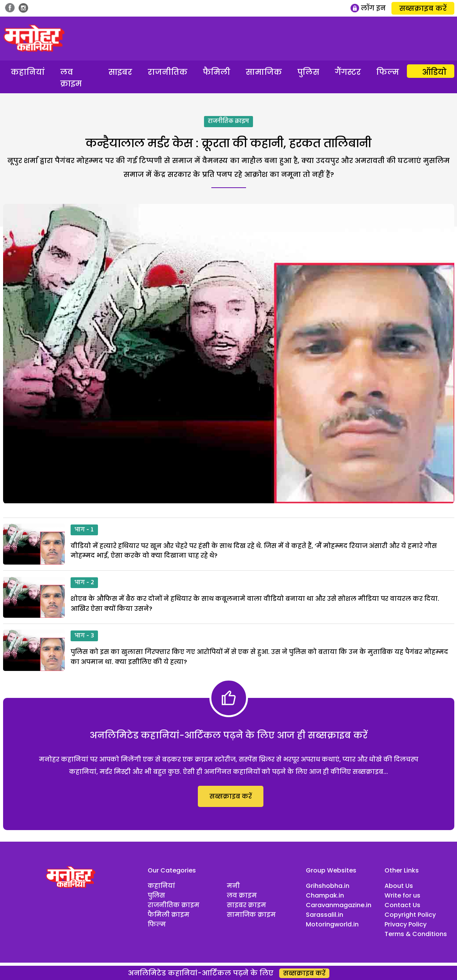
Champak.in (325, 895)
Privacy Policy (406, 924)
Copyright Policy (410, 915)
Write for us (402, 895)
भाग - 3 (84, 636)
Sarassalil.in (325, 915)
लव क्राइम (71, 78)
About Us (399, 886)
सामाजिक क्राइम (251, 915)
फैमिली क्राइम (169, 915)
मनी (233, 886)
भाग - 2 (84, 583)
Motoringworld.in (332, 924)
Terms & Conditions (416, 934)
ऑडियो (434, 72)
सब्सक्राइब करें (423, 8)
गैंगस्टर (348, 72)
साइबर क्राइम (246, 905)
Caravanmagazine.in (339, 905)
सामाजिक (264, 72)
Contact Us (402, 905)
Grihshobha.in (328, 886)
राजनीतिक (168, 72)
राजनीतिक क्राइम (228, 121)
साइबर (120, 72)
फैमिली (217, 72)
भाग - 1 (84, 530)
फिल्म (388, 72)
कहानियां (28, 72)
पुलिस (308, 72)
